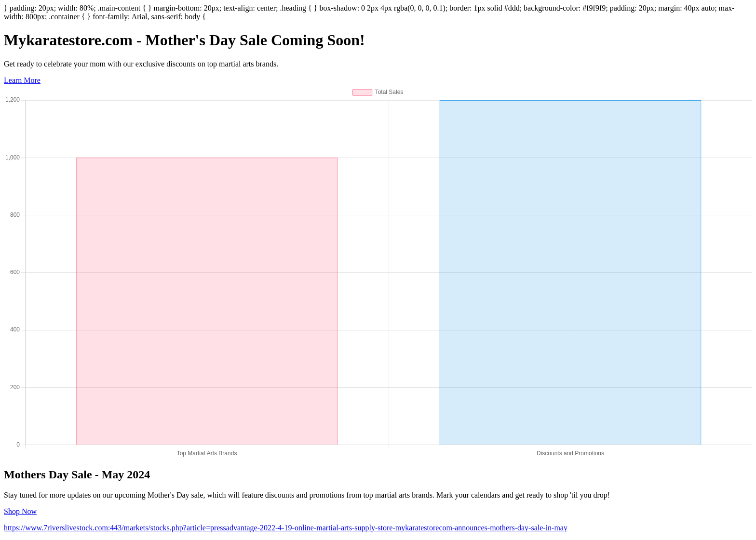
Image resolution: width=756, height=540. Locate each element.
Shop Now (20, 511)
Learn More (22, 80)
